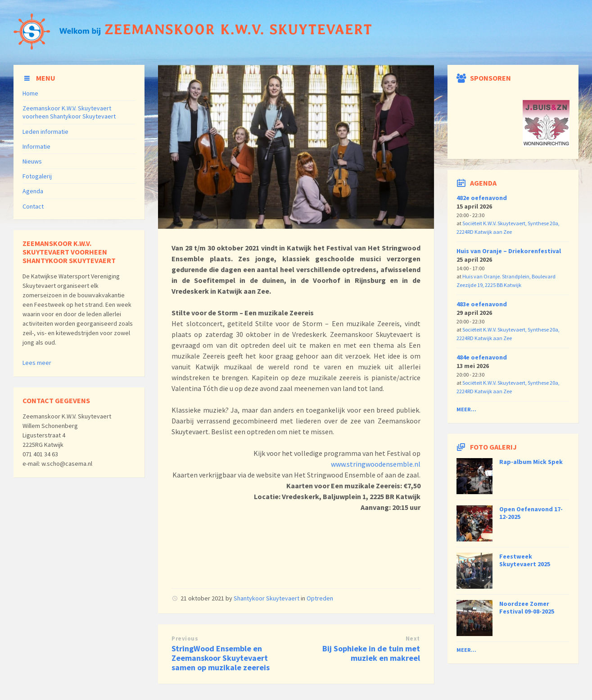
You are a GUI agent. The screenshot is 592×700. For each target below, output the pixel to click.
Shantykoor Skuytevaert (267, 598)
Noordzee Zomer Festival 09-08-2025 (527, 607)
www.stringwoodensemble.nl (376, 464)
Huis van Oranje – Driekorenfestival (509, 251)
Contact (33, 206)
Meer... (466, 409)
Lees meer (37, 363)
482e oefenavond (482, 198)
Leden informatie (45, 132)
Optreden (320, 598)
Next (413, 639)
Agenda (33, 191)
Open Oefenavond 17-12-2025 (531, 513)
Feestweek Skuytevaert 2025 (525, 560)
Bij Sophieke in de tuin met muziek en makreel (371, 653)
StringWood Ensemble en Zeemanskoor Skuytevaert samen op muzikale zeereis (221, 658)
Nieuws (32, 161)
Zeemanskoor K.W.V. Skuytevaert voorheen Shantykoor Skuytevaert (69, 112)
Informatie (36, 146)
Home (30, 93)
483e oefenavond (482, 304)
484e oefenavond (482, 357)
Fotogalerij (37, 176)
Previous (185, 639)
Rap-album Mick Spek (531, 462)
